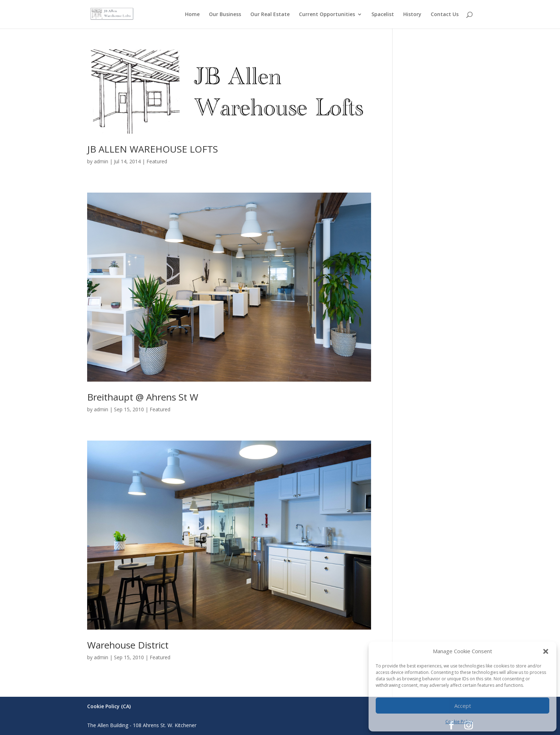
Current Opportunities (327, 15)
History (412, 15)
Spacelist (383, 15)
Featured (157, 161)
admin (101, 161)
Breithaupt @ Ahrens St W (143, 397)
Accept (463, 706)
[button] (546, 651)
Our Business (225, 15)
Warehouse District (128, 645)
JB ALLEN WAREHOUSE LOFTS (152, 149)
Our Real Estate (270, 15)
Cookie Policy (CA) (109, 706)
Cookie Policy (459, 722)
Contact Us (445, 15)
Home (192, 15)
